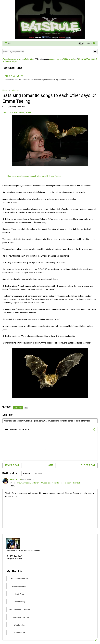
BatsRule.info (15, 479)
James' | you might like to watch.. (63, 59)
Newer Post (12, 465)
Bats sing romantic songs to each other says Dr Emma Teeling (34, 176)
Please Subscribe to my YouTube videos (18, 59)
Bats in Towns (20, 594)
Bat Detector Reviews (20, 586)
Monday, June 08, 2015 (28, 480)
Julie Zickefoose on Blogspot (20, 610)
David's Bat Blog (20, 602)
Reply (13, 486)
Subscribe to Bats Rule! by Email (17, 113)
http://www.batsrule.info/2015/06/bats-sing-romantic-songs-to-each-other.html (48, 483)
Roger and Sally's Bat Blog (20, 617)
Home (5, 90)
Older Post (88, 465)
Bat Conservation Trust (20, 579)
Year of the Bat (20, 633)
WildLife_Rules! (20, 625)
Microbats (16, 90)
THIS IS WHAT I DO (14, 76)
